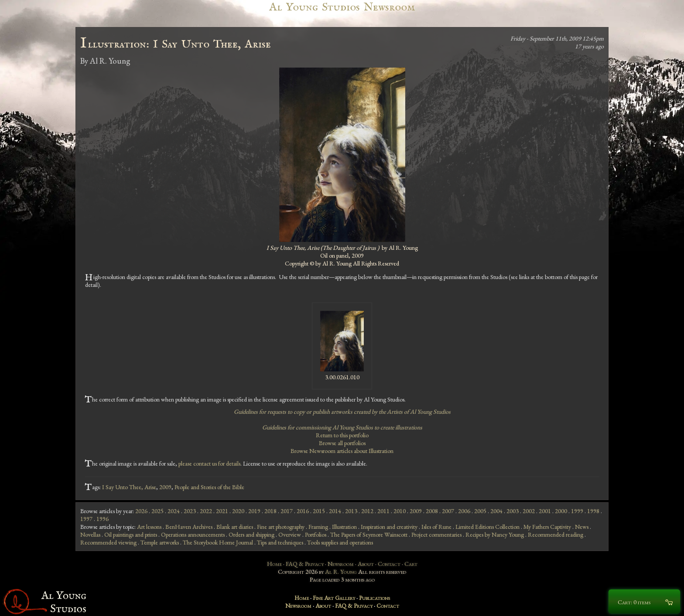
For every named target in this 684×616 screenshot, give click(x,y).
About (366, 564)
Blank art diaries (235, 527)
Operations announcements (193, 534)
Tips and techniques (280, 542)
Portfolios (316, 534)
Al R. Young (341, 572)
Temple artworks (160, 542)
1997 (86, 519)
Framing (318, 527)
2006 (464, 511)
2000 (561, 511)
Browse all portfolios (342, 443)
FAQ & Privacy (305, 564)
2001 (545, 511)
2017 (287, 511)
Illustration (344, 527)
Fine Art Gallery (334, 598)
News (582, 527)
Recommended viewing (108, 542)
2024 (174, 511)
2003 (513, 511)
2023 (190, 511)
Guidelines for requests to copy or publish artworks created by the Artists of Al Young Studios (342, 412)
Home (274, 564)
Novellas (90, 534)
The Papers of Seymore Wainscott (369, 534)
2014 (335, 511)
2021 (222, 511)
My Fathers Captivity (547, 527)
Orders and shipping (251, 534)
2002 (529, 511)
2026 (141, 511)
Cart (411, 564)
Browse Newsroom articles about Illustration (342, 451)
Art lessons (149, 527)
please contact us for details (209, 463)
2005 (480, 511)
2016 (303, 511)
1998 (593, 511)
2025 (157, 511)
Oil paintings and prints (131, 534)
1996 (103, 519)
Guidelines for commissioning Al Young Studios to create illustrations (342, 427)
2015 (319, 511)
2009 (165, 487)
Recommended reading (556, 534)
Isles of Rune (436, 527)
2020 (238, 511)
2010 (400, 511)
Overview (290, 534)
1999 (577, 511)
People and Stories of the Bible (209, 487)
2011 (383, 511)
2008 (432, 511)
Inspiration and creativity (389, 527)
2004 (496, 511)
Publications (374, 598)
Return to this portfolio (342, 435)
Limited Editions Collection (487, 527)
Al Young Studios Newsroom (342, 7)
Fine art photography (281, 527)
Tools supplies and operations (340, 542)
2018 (270, 511)
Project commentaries (436, 534)
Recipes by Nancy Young (495, 534)
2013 (351, 511)
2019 (254, 511)
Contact (389, 564)
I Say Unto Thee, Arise (129, 487)
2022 (206, 511)
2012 (367, 511)
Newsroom (341, 564)
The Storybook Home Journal (218, 542)
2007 (448, 511)
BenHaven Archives (189, 527)
